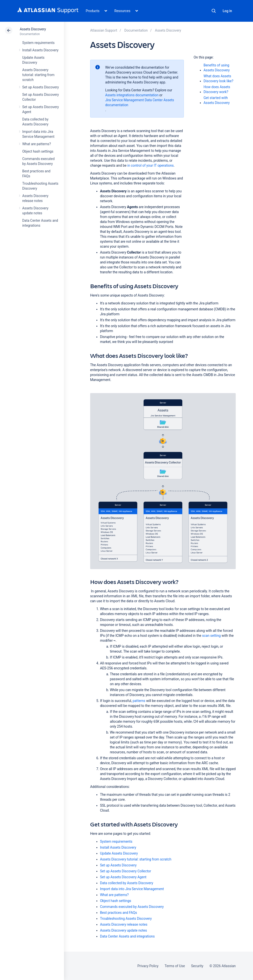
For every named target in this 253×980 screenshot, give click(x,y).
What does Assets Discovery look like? (218, 79)
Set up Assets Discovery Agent (123, 877)
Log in (227, 11)
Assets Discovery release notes (124, 924)
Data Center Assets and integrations (127, 936)
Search (214, 11)
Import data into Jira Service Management (132, 889)
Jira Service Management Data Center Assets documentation (140, 102)
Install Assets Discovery (40, 50)
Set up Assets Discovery (41, 87)
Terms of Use (175, 966)
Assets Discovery (33, 29)
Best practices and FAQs (119, 913)
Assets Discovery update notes (124, 930)
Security (197, 966)
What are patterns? (37, 144)
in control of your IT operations (150, 165)
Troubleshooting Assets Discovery (126, 919)
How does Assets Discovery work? (217, 89)
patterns (139, 701)
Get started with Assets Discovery (217, 100)
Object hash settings (38, 151)
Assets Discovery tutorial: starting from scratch (38, 75)
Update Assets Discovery (119, 853)
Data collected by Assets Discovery (127, 883)
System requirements (38, 43)
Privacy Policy (148, 966)
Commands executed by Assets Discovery (132, 907)
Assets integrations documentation (132, 95)
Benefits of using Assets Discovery (217, 68)
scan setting (211, 636)
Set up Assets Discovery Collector (126, 871)
